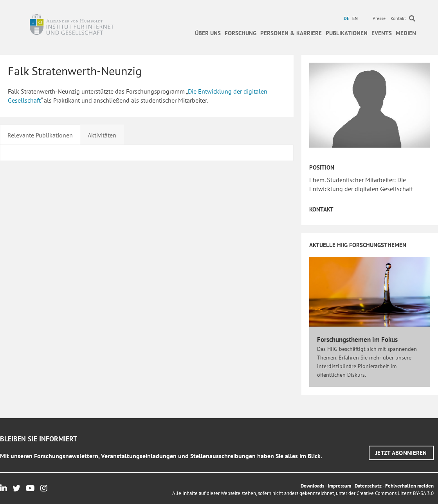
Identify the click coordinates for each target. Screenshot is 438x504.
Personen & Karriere (291, 33)
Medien (406, 33)
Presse (379, 18)
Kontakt (398, 18)
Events (382, 33)
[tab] (40, 134)
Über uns (208, 33)
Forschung (241, 33)
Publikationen (347, 33)
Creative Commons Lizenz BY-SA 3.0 (395, 493)
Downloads (312, 486)
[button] (401, 453)
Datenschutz (368, 486)
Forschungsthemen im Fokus (357, 340)
